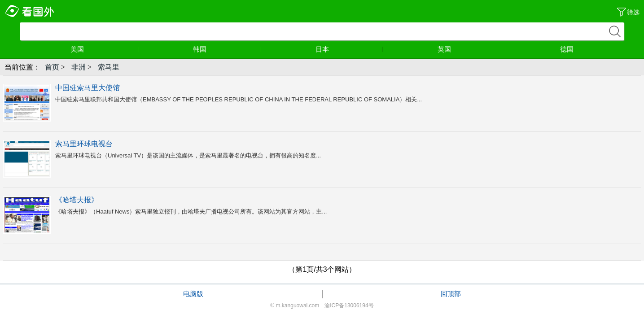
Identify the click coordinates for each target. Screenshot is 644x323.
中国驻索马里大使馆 (88, 88)
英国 (471, 49)
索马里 (109, 67)
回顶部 (451, 294)
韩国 (227, 49)
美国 (104, 49)
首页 (52, 67)
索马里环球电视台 (84, 144)
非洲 (79, 67)
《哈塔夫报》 (77, 200)
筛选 (633, 12)
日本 (349, 49)
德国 (567, 49)
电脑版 (193, 294)
